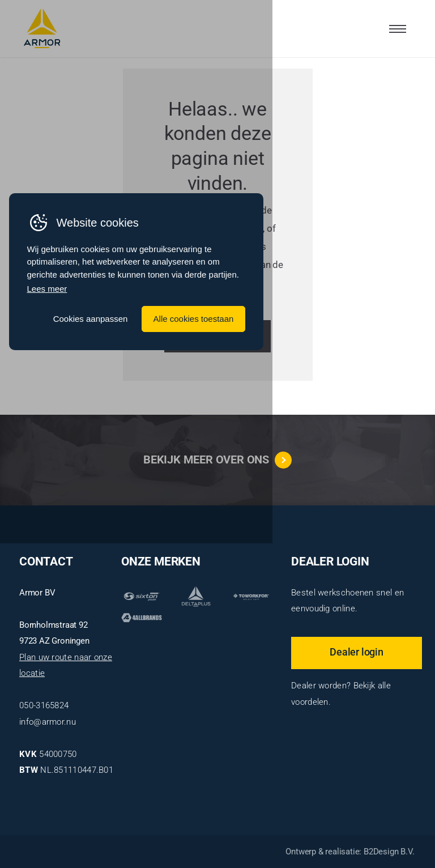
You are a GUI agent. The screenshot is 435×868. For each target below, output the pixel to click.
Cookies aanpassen (248, 481)
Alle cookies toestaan (353, 481)
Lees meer (50, 451)
